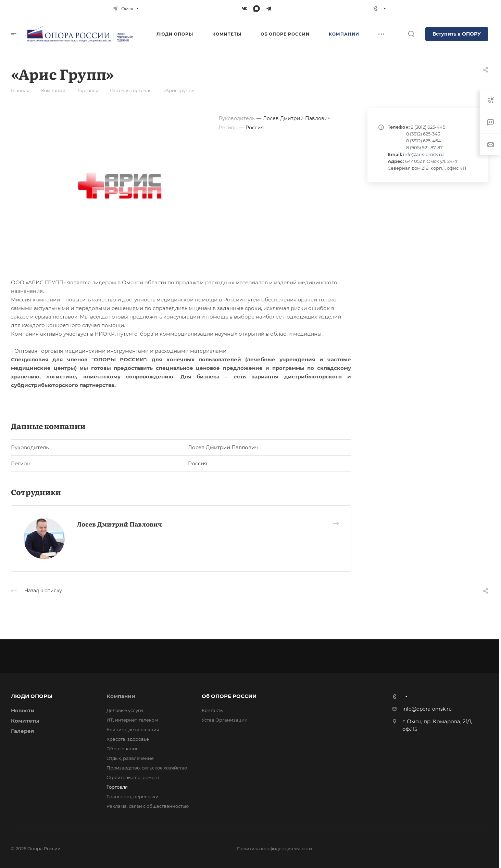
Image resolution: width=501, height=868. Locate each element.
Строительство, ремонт (133, 777)
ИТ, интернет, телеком (132, 720)
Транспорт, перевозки (133, 796)
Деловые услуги (125, 710)
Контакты (213, 710)
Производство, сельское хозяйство (147, 768)
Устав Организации (225, 720)
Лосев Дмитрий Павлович (119, 524)
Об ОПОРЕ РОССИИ (229, 696)
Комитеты (25, 721)
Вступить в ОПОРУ (457, 34)
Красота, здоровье (128, 739)
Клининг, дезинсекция (133, 729)
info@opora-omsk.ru (427, 709)
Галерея (22, 731)
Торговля (117, 787)
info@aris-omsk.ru (423, 154)
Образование (123, 749)
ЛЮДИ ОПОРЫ (32, 696)
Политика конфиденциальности (274, 848)
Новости (23, 710)
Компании (121, 696)
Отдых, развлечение (130, 758)
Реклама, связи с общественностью (148, 806)
